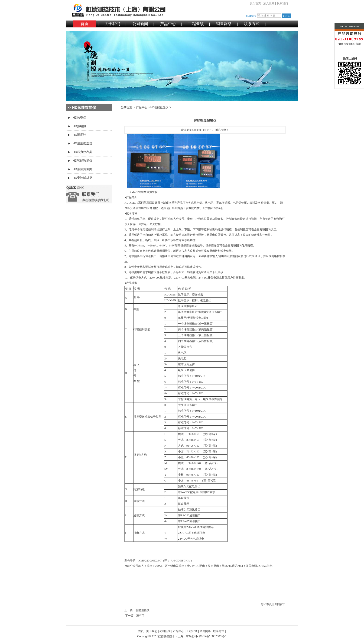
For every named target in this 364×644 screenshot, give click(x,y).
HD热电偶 (79, 118)
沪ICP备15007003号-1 (213, 636)
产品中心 (168, 24)
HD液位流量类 (82, 169)
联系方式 (252, 24)
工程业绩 (196, 24)
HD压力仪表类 (82, 152)
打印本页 (266, 604)
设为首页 (255, 3)
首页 (84, 24)
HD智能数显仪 (82, 161)
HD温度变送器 (82, 143)
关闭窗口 (280, 604)
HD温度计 (79, 135)
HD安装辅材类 (82, 178)
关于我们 (112, 24)
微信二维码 (340, 73)
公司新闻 (140, 24)
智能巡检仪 (143, 610)
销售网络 (224, 24)
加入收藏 (269, 3)
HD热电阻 (79, 126)
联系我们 (282, 3)
